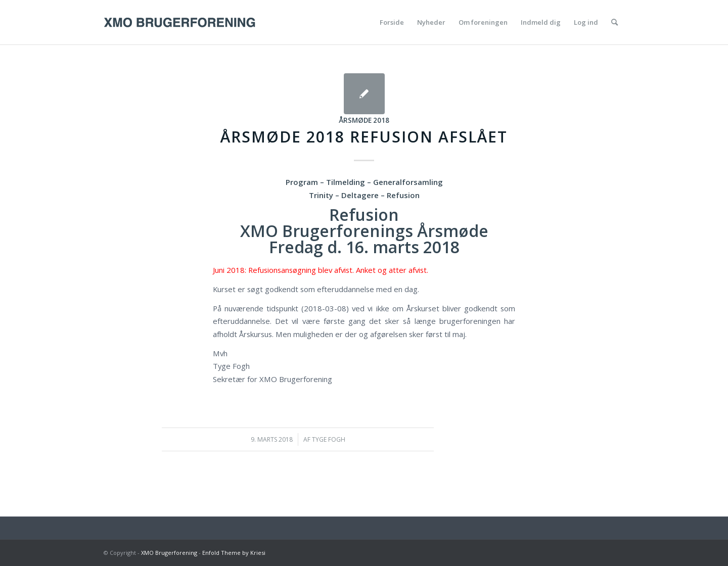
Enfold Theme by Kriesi (234, 553)
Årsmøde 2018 (364, 120)
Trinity (321, 195)
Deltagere (360, 195)
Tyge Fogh (329, 439)
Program (302, 182)
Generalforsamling (408, 182)
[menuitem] (392, 22)
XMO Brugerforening (169, 553)
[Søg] (615, 22)
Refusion (403, 195)
